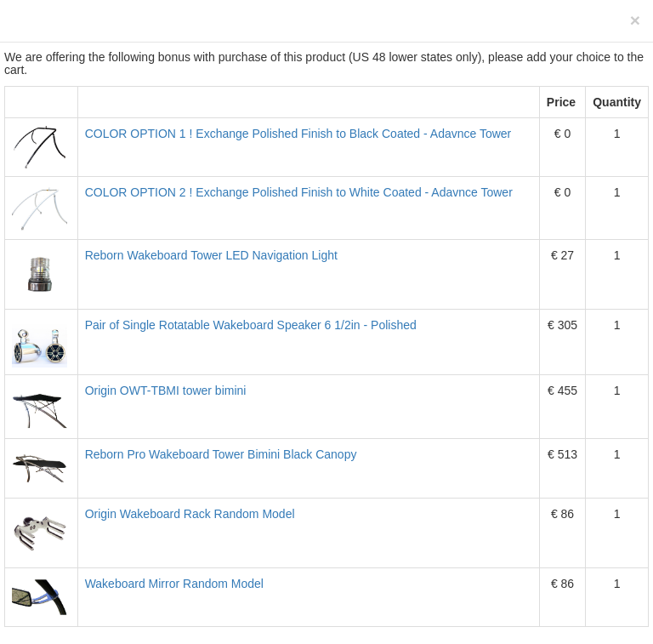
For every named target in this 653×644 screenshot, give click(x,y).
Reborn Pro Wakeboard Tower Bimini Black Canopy (221, 454)
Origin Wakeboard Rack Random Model (190, 514)
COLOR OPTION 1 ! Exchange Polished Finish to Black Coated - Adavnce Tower (298, 134)
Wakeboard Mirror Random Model (174, 584)
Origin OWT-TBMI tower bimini (166, 390)
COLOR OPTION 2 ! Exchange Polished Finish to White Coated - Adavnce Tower (299, 192)
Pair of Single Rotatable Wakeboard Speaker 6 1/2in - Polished (251, 325)
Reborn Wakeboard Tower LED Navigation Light (211, 255)
